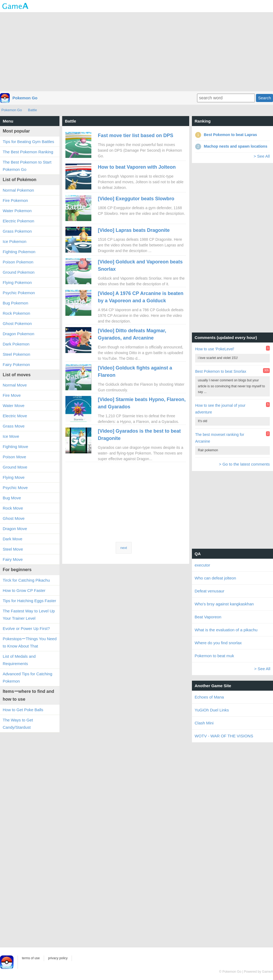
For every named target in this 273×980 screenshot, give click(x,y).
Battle (33, 110)
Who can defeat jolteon (215, 578)
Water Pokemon (17, 211)
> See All (262, 156)
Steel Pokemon (16, 354)
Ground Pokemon (19, 272)
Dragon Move (15, 529)
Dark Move (13, 539)
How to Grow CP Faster (24, 590)
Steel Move (13, 549)
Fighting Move (15, 447)
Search (265, 98)
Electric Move (15, 416)
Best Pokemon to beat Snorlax (221, 371)
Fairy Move (13, 559)
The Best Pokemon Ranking (28, 152)
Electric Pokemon (19, 221)
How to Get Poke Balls (23, 710)
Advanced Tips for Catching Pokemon (27, 677)
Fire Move (12, 395)
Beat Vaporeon (208, 617)
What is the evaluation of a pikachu (226, 630)
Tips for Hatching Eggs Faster (29, 601)
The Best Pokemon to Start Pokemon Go (27, 166)
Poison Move (14, 457)
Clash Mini (204, 723)
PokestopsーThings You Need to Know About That (30, 642)
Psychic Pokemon (19, 293)
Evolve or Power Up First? (26, 628)
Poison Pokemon (18, 262)
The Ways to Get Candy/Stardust (18, 724)
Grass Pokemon (17, 231)
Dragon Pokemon (19, 334)
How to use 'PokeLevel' (215, 349)
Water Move (14, 406)
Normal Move (15, 385)
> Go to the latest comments (244, 464)
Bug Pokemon (15, 303)
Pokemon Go (25, 98)
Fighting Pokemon (19, 252)
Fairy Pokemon (16, 364)
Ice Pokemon (15, 241)
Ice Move (11, 436)
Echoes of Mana (209, 697)
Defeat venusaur (209, 591)
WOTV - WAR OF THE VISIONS (224, 736)
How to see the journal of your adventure (220, 409)
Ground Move (15, 467)
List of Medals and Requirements (19, 660)
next (124, 548)
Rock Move (13, 508)
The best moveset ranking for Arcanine (220, 438)
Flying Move (14, 477)
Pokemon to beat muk (214, 656)
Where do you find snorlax (218, 643)
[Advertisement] (136, 51)
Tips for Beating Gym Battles (28, 142)
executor (202, 565)
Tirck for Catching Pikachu (26, 580)
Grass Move (14, 426)
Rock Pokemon (16, 313)
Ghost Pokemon (17, 323)
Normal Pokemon (18, 190)
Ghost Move (14, 518)
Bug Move (12, 498)
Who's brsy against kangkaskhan (224, 604)
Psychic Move (15, 488)
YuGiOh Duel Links (212, 710)
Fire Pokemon (15, 200)
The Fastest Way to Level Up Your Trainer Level (29, 615)
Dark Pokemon (16, 344)
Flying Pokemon (17, 282)
